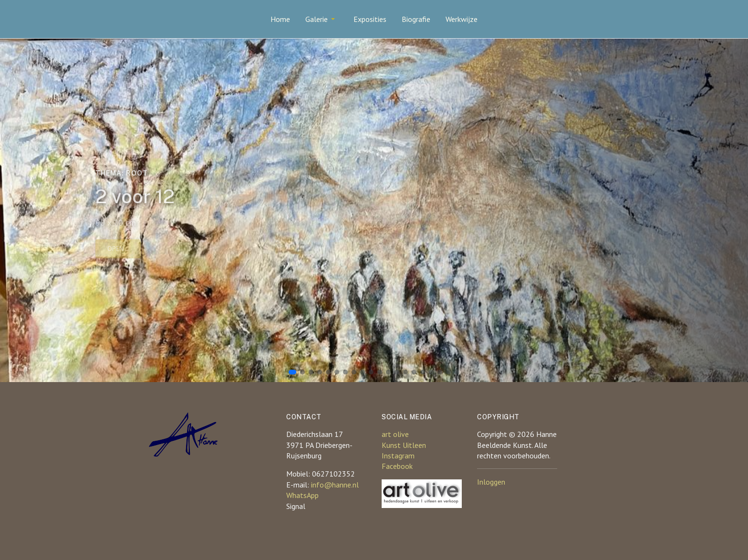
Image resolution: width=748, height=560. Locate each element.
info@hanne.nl (335, 485)
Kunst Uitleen (404, 445)
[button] (322, 19)
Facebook (397, 466)
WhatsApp (302, 495)
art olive (395, 434)
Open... (118, 250)
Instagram (398, 456)
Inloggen (491, 482)
